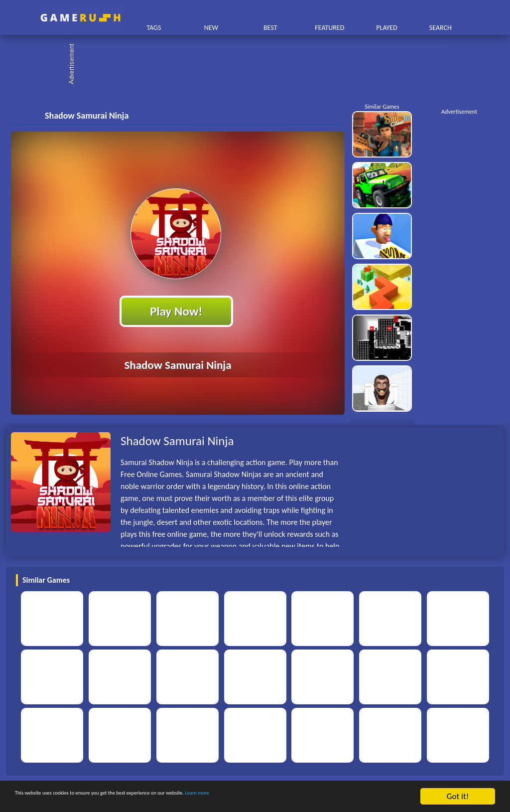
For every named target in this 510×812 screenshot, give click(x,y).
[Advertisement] (260, 65)
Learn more (311, 797)
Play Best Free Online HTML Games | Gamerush (80, 18)
